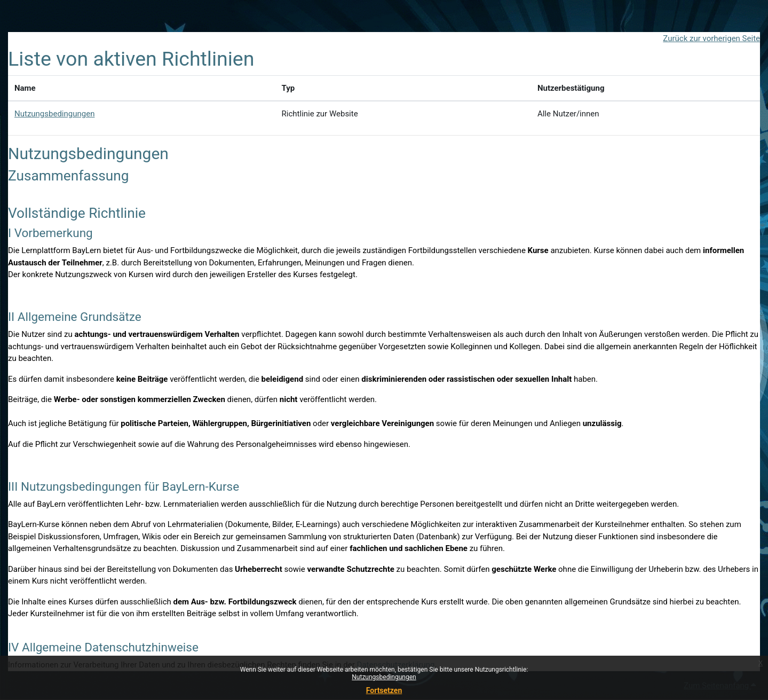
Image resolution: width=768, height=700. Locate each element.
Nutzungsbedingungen (384, 677)
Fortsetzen (384, 690)
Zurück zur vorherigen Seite (711, 38)
